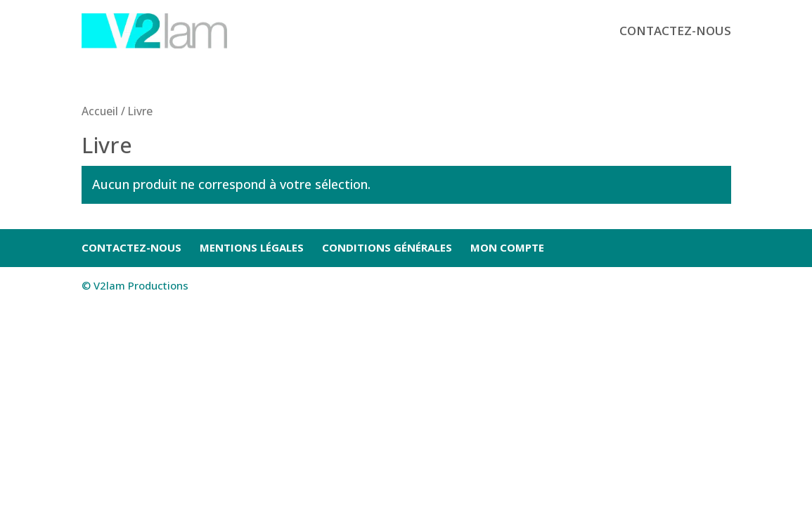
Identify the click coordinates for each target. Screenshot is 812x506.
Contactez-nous (675, 31)
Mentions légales (252, 247)
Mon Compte (507, 247)
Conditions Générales (387, 247)
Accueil (100, 111)
